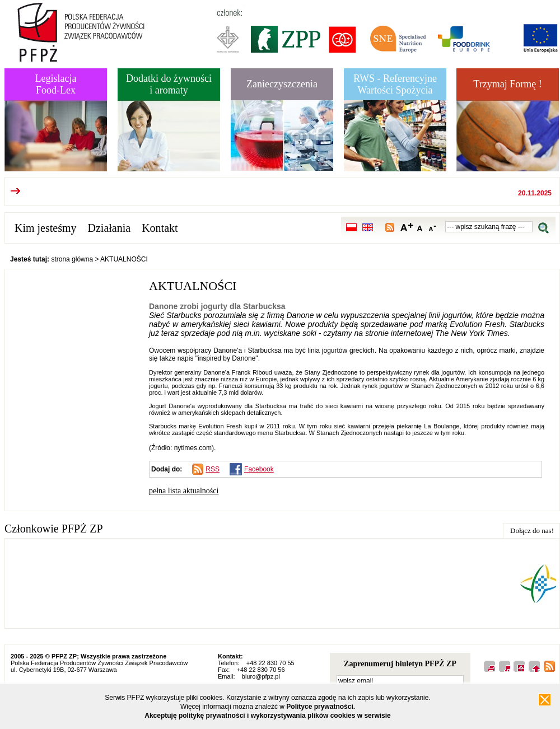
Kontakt (160, 228)
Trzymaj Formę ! (507, 84)
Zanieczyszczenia (282, 84)
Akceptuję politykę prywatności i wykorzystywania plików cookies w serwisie (268, 716)
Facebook (259, 469)
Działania (109, 228)
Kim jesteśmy (46, 228)
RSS (213, 469)
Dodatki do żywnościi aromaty (169, 84)
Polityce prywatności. (321, 707)
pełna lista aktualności (184, 491)
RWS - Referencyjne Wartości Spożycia (395, 84)
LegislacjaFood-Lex (56, 84)
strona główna (72, 259)
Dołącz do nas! (532, 531)
